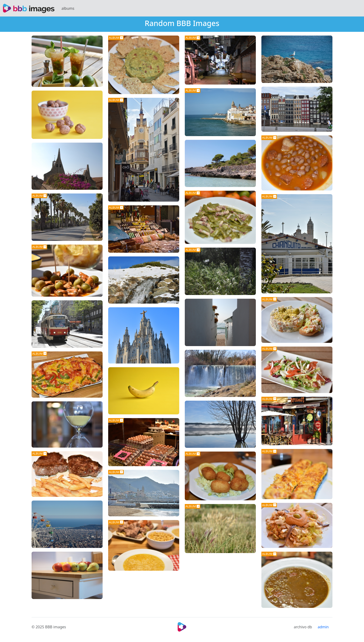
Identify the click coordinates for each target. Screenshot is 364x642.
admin (323, 627)
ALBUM (116, 38)
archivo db (303, 627)
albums (68, 8)
